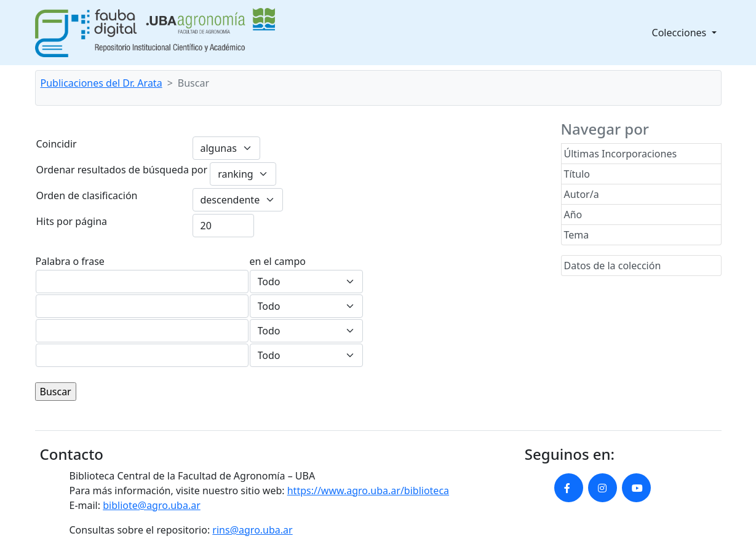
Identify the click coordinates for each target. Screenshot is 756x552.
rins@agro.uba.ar (252, 530)
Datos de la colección (613, 266)
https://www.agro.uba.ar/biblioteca (368, 491)
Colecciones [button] (681, 33)
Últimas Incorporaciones (621, 154)
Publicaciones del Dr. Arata (101, 83)
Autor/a (582, 194)
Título (577, 174)
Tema (577, 235)
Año (573, 215)
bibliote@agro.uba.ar (152, 505)
